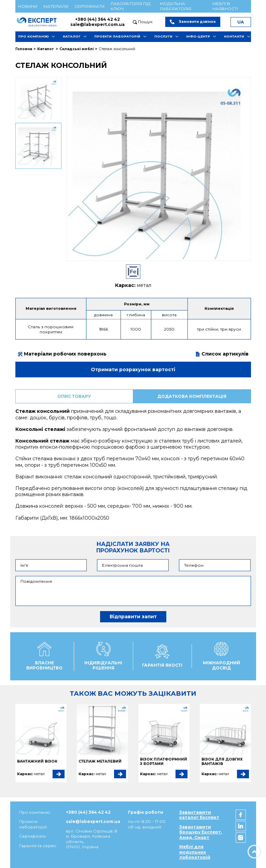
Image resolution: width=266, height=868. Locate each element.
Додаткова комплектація (192, 396)
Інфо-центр (198, 36)
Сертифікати (89, 6)
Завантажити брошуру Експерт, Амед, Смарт (201, 832)
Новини (28, 6)
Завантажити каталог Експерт (199, 815)
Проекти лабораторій (117, 36)
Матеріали (56, 6)
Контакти (234, 36)
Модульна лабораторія (176, 6)
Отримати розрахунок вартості (133, 370)
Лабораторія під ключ (130, 6)
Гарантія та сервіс (38, 846)
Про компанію (33, 36)
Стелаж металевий (100, 761)
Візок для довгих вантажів (222, 762)
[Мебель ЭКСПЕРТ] (40, 22)
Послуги (163, 36)
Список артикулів (222, 354)
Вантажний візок (37, 761)
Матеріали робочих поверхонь (62, 354)
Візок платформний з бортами (164, 762)
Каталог (72, 36)
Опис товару (74, 396)
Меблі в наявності (225, 6)
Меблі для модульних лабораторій (195, 852)
